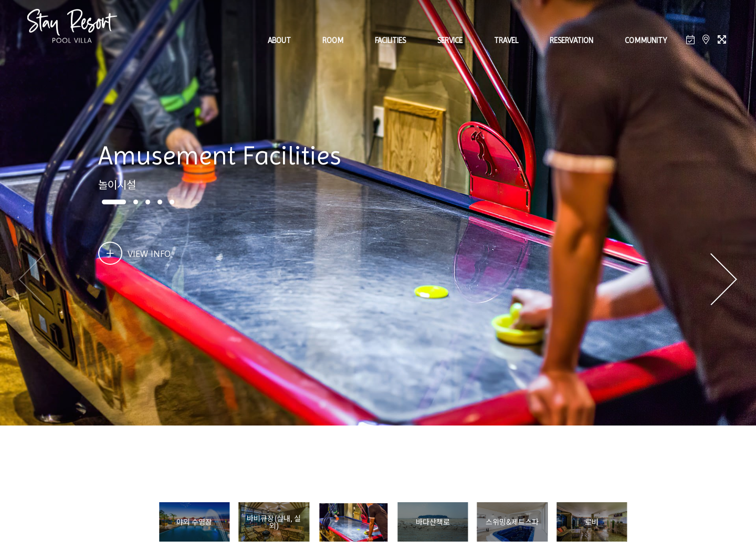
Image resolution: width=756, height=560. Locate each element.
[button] (724, 280)
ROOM (333, 40)
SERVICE (450, 40)
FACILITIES (390, 40)
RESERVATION (571, 40)
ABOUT (279, 40)
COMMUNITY (646, 40)
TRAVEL (506, 40)
